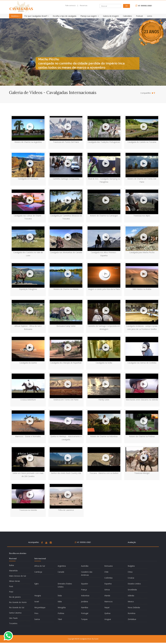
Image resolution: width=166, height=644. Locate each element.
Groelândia (132, 590)
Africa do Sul (40, 566)
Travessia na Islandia (28, 510)
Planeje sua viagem (90, 16)
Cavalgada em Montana (28, 179)
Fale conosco (70, 5)
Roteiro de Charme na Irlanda (66, 289)
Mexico (131, 601)
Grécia (107, 590)
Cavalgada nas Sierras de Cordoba (142, 363)
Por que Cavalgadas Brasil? (37, 16)
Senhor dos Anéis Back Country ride (66, 473)
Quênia (107, 613)
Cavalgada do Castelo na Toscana (142, 142)
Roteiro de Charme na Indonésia (104, 436)
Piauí (11, 592)
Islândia (131, 596)
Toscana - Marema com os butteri (104, 473)
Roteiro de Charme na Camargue (104, 216)
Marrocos (108, 601)
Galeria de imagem (111, 16)
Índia (60, 596)
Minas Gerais (15, 581)
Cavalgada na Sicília (104, 363)
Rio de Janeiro (15, 597)
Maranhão (13, 571)
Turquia (84, 619)
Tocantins (13, 623)
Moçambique (40, 607)
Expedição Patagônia (28, 289)
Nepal (107, 607)
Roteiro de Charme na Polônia (142, 436)
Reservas (84, 5)
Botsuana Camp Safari (66, 326)
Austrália (85, 566)
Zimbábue (132, 619)
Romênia (132, 613)
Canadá (61, 572)
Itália (60, 601)
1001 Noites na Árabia (142, 289)
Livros (150, 16)
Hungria (38, 596)
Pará (11, 586)
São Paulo (13, 618)
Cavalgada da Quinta (28, 363)
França (84, 590)
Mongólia (62, 607)
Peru (36, 613)
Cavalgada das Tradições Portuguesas (104, 142)
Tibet (60, 619)
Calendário (127, 16)
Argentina (62, 566)
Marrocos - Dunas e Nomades (28, 436)
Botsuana (108, 566)
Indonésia (85, 596)
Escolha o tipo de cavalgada (65, 16)
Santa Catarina (15, 613)
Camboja (38, 572)
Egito (37, 584)
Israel (37, 601)
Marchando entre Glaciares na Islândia (142, 400)
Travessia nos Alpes (142, 216)
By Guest (95, 639)
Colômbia (108, 578)
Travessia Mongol (142, 473)
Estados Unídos (134, 584)
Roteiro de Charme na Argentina (28, 142)
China (130, 572)
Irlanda (107, 596)
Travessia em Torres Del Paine (66, 142)
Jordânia (84, 601)
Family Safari (104, 400)
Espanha (108, 584)
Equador (85, 584)
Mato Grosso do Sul (18, 576)
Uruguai (108, 619)
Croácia (131, 578)
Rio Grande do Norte (18, 602)
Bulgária (131, 566)
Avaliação (132, 542)
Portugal (85, 613)
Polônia (61, 613)
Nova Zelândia (134, 607)
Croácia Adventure (28, 400)
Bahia (11, 565)
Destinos (16, 16)
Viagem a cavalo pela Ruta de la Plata (104, 289)
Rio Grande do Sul (17, 607)
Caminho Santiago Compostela (66, 179)
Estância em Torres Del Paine (66, 400)
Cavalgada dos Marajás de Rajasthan (66, 363)
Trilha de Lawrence (66, 510)
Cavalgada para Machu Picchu (142, 252)
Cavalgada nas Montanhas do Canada (66, 252)
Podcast (139, 16)
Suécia (37, 619)
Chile (106, 572)
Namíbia (85, 607)
